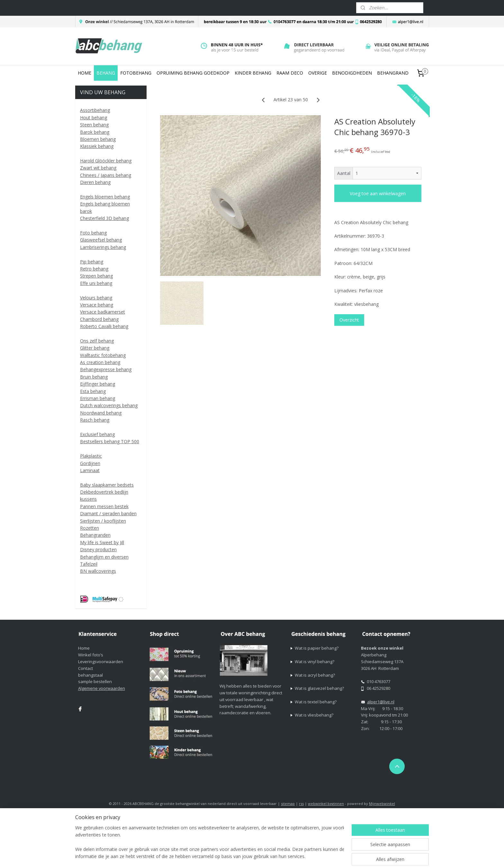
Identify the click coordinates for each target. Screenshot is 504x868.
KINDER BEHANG (253, 73)
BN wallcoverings (98, 571)
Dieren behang (95, 182)
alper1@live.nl (381, 702)
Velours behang (96, 298)
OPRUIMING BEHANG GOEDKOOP (193, 73)
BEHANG (106, 73)
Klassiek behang (97, 146)
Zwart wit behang (98, 168)
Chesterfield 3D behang (104, 218)
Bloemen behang (98, 139)
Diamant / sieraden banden (108, 513)
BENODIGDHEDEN (352, 73)
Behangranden (95, 535)
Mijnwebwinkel (382, 804)
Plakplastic (91, 456)
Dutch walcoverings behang (109, 405)
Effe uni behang (96, 283)
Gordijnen (90, 463)
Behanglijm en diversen (104, 557)
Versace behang (97, 305)
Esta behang (93, 391)
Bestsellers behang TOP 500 (110, 441)
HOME (85, 73)
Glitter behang (95, 348)
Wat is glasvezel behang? (319, 688)
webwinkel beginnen (326, 804)
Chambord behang (99, 319)
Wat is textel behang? (316, 702)
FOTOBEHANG (136, 73)
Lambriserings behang (103, 247)
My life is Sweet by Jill (102, 542)
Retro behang (94, 269)
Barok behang (95, 132)
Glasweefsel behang (101, 240)
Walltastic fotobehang (103, 355)
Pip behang (92, 262)
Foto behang (93, 233)
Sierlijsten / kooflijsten (103, 521)
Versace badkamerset (103, 312)
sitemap (288, 804)
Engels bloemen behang (105, 197)
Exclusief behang (97, 434)
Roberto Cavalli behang (104, 326)
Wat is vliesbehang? (314, 715)
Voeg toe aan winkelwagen (378, 193)
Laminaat (90, 470)
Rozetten (90, 528)
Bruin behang (94, 377)
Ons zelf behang (97, 341)
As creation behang (100, 362)
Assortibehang (95, 110)
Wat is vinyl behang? (315, 662)
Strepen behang (96, 276)
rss (301, 804)
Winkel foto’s (91, 655)
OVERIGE (318, 73)
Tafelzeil (89, 564)
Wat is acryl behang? (315, 675)
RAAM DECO (290, 73)
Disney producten (98, 549)
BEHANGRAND (393, 73)
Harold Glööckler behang (106, 161)
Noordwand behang (101, 413)
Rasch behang (95, 420)
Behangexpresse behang (106, 369)
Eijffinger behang (98, 384)
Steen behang (94, 125)
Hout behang (94, 118)
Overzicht (349, 320)
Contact (85, 668)
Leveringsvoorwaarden (101, 662)
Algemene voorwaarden (102, 688)
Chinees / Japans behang (106, 175)
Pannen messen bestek (104, 506)
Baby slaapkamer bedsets (107, 485)
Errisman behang (98, 398)
